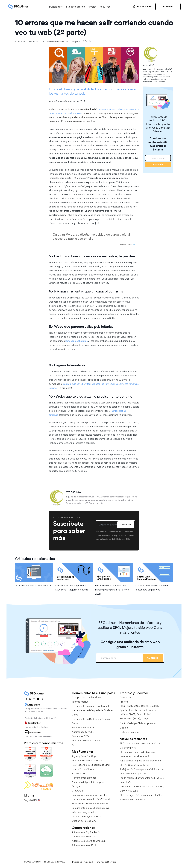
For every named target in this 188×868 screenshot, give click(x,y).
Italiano (124, 714)
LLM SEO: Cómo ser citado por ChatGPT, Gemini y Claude (142, 789)
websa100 (34, 41)
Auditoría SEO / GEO (83, 732)
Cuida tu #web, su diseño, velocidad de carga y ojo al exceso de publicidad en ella (91, 237)
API (74, 745)
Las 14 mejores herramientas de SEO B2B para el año (142, 780)
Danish (145, 706)
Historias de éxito (129, 732)
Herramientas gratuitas (84, 778)
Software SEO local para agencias (90, 804)
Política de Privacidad (82, 862)
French (133, 710)
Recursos (105, 7)
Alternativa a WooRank (84, 845)
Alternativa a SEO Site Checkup (89, 841)
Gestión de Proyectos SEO (86, 817)
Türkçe (145, 718)
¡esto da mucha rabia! (76, 341)
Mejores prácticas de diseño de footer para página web (152, 588)
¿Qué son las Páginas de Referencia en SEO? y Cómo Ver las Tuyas (140, 763)
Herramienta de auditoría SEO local (91, 799)
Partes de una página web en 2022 (34, 586)
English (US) (133, 706)
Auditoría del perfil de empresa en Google (90, 784)
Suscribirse (126, 525)
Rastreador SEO (80, 736)
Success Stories (75, 7)
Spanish (124, 710)
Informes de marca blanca (86, 740)
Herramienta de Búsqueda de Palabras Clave (92, 712)
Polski (147, 714)
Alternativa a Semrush (84, 837)
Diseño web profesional (56, 41)
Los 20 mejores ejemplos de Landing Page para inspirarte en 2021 (112, 590)
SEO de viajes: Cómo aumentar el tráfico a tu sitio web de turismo (142, 797)
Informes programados (84, 812)
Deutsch (154, 706)
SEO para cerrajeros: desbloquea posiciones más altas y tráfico (137, 754)
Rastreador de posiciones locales (90, 795)
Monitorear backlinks (83, 728)
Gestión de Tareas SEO (84, 821)
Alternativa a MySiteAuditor (87, 832)
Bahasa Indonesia (147, 710)
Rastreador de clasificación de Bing (91, 765)
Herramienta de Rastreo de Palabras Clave (91, 721)
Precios (92, 7)
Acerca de (125, 697)
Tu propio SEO (80, 773)
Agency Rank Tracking (84, 756)
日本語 (132, 714)
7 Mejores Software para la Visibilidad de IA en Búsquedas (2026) (142, 771)
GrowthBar (78, 791)
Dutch (140, 714)
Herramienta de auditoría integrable (91, 706)
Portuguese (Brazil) (130, 718)
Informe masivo (80, 702)
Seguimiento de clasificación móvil (91, 808)
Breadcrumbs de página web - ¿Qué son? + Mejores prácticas (71, 588)
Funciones (55, 7)
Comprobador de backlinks (86, 697)
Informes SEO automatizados (87, 760)
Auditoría (158, 164)
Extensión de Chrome (84, 769)
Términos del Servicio (106, 862)
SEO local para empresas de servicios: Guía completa (140, 746)
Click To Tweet (126, 244)
